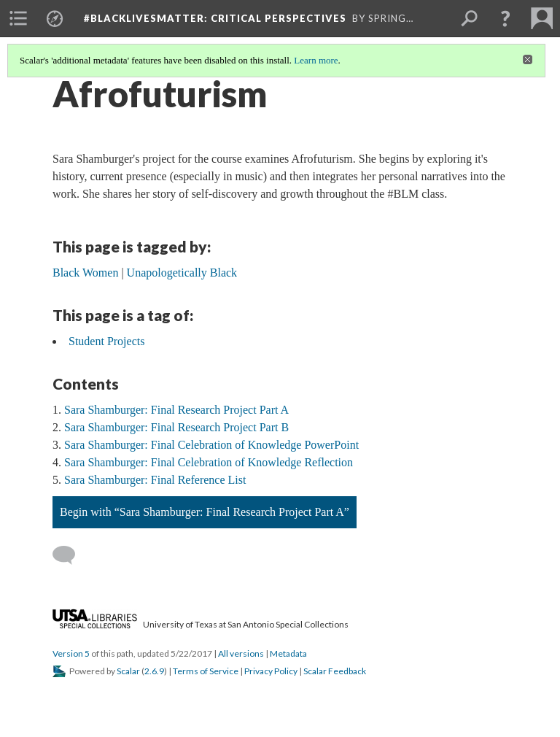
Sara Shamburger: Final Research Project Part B (176, 427)
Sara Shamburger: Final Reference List (155, 480)
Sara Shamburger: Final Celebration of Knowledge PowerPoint (211, 445)
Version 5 (71, 653)
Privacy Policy (271, 671)
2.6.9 (154, 671)
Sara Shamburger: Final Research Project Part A (176, 410)
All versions (241, 653)
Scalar (128, 671)
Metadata (288, 653)
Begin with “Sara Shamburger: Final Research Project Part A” (205, 512)
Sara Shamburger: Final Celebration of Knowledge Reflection (209, 462)
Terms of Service (206, 671)
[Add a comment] (70, 555)
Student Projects (106, 341)
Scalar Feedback (335, 671)
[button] (505, 18)
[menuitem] (18, 18)
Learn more (316, 60)
